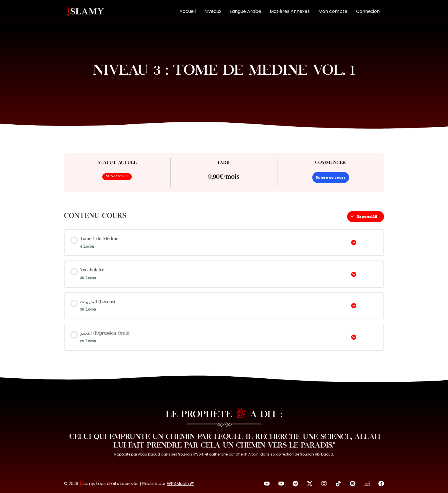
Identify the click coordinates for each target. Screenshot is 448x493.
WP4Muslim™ (181, 483)
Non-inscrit (117, 177)
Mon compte (333, 11)
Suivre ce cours (331, 177)
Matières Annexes (290, 11)
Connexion (368, 11)
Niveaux (213, 11)
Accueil (188, 11)
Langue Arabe (246, 11)
